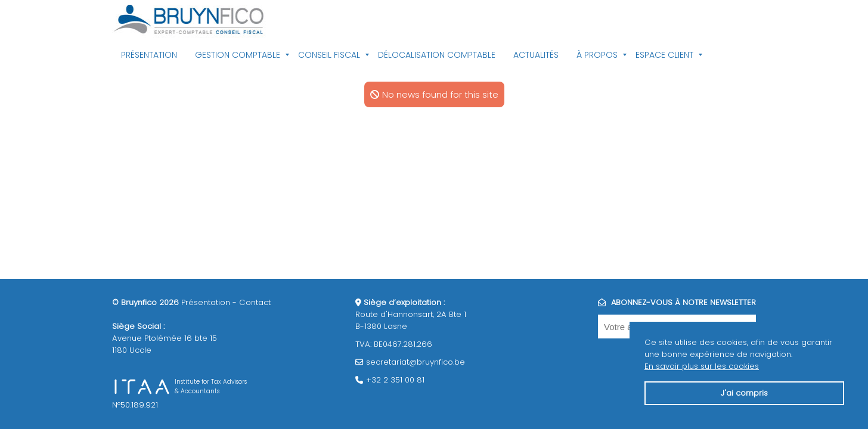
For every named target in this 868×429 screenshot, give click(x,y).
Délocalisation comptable (437, 55)
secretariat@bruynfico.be (416, 362)
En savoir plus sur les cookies (702, 366)
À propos (597, 55)
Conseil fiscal (329, 55)
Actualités (536, 55)
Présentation (149, 55)
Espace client (664, 55)
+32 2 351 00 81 (395, 380)
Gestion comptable (238, 55)
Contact (255, 302)
